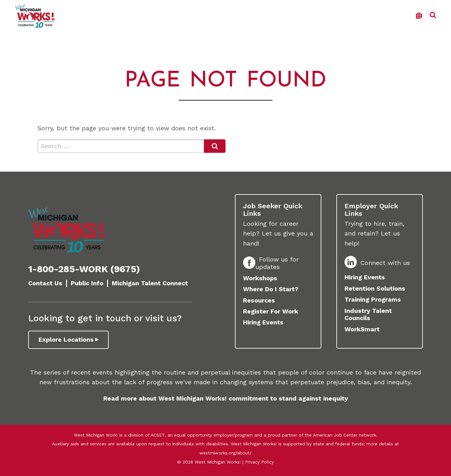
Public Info (87, 283)
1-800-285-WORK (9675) (84, 269)
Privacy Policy (259, 462)
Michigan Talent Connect (150, 283)
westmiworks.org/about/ (225, 453)
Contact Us (45, 283)
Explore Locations (66, 340)
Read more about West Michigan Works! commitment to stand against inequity (226, 398)
